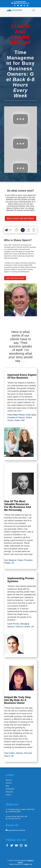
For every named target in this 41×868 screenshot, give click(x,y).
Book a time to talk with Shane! (20, 218)
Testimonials (10, 789)
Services (9, 783)
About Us (9, 780)
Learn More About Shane (15, 278)
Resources (9, 792)
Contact (8, 795)
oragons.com (28, 864)
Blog (7, 786)
